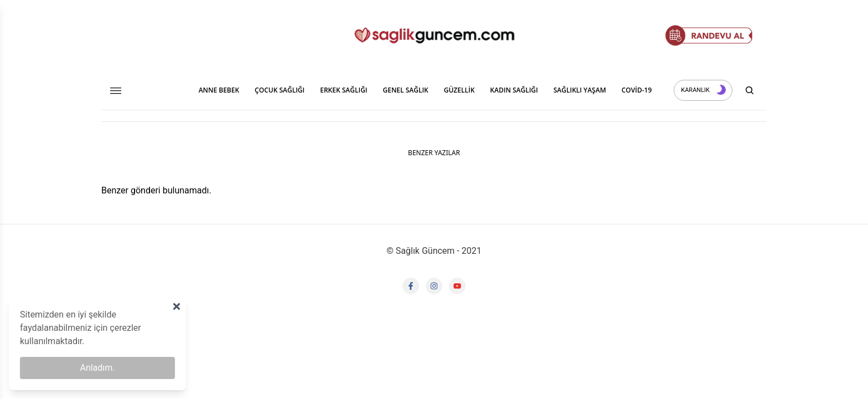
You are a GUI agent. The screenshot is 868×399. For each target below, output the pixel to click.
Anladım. (97, 368)
